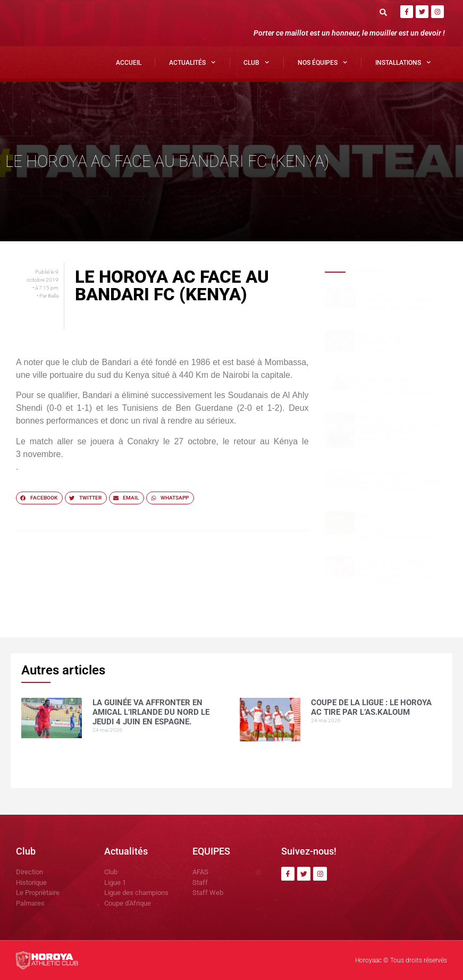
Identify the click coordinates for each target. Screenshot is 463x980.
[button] (383, 12)
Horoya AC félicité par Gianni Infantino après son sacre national (399, 482)
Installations (403, 62)
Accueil (129, 63)
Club (256, 62)
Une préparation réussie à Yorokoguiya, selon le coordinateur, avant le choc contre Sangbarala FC (398, 531)
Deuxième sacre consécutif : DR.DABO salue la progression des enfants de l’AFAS (399, 429)
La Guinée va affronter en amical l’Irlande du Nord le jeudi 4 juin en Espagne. (398, 301)
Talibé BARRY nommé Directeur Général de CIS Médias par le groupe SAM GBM (398, 391)
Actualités (192, 62)
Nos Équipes (322, 62)
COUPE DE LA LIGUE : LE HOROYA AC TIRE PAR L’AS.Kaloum (390, 343)
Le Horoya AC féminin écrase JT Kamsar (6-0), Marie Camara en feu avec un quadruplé (398, 573)
